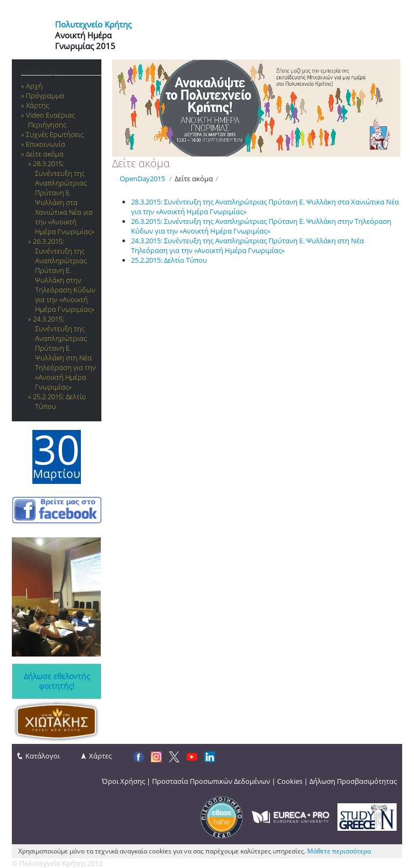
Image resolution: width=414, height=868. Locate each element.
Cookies (290, 781)
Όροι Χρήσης (123, 781)
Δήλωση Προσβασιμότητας (353, 781)
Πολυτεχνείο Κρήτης (93, 24)
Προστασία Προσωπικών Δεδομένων (211, 781)
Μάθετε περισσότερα (339, 851)
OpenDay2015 (142, 179)
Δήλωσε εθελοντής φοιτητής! (57, 681)
